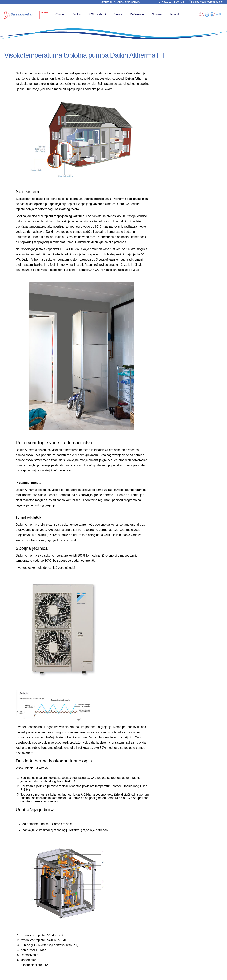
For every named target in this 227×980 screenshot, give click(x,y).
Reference (137, 14)
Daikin (77, 14)
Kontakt (175, 14)
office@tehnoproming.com (206, 2)
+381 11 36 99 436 (170, 2)
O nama (157, 14)
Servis (118, 14)
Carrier (60, 14)
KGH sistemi (97, 14)
